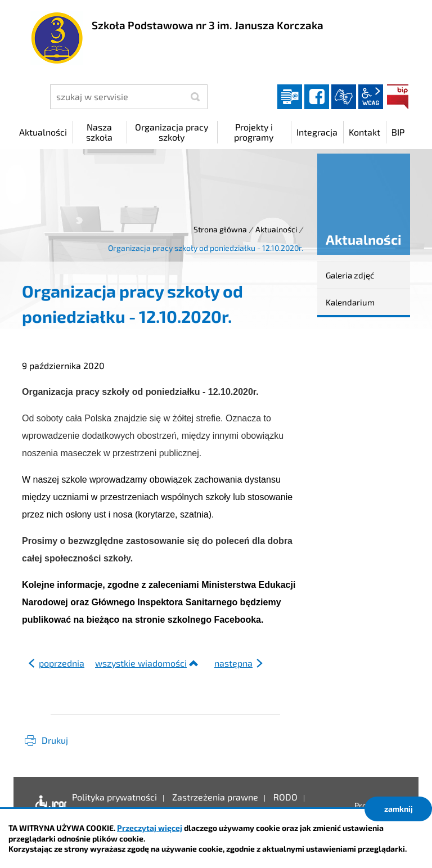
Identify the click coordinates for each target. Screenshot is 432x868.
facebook (317, 97)
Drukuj (55, 740)
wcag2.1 (371, 97)
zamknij (399, 809)
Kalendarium (350, 302)
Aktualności (276, 229)
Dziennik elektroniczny (290, 97)
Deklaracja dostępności (48, 806)
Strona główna (220, 229)
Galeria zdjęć (350, 275)
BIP (398, 97)
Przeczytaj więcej (150, 828)
